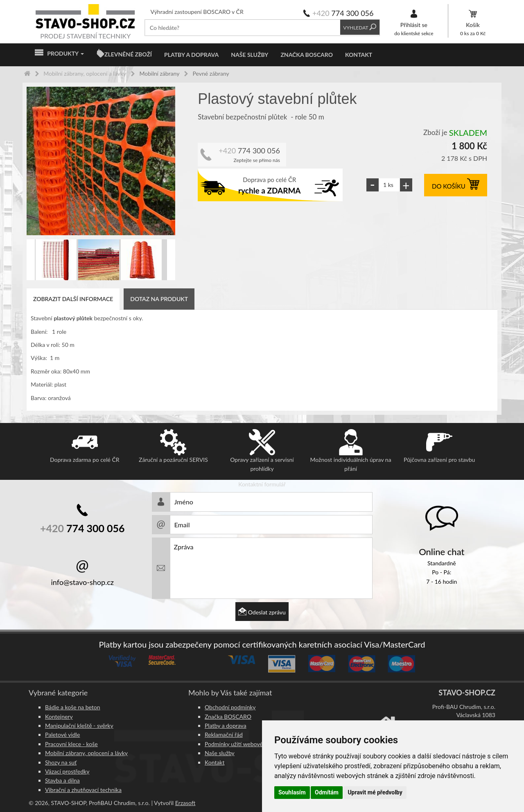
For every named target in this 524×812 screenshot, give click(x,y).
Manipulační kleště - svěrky (79, 725)
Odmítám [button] (327, 792)
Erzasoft (185, 803)
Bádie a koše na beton (73, 707)
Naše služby (250, 55)
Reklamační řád (224, 734)
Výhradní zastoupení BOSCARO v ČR (197, 12)
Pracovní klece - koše (71, 744)
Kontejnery (59, 716)
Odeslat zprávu (262, 612)
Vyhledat (360, 28)
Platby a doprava (191, 55)
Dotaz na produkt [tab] (159, 299)
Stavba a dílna (62, 780)
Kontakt (359, 55)
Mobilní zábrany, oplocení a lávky (86, 753)
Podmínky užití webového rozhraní (248, 744)
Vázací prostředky (67, 771)
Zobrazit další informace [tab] (73, 299)
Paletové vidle (62, 734)
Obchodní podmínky (230, 707)
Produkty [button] (59, 54)
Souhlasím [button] (292, 792)
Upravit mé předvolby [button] (375, 792)
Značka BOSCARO (307, 55)
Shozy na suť (61, 762)
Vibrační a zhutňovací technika (83, 790)
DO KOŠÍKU (456, 186)
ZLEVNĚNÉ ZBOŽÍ (128, 54)
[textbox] (243, 28)
